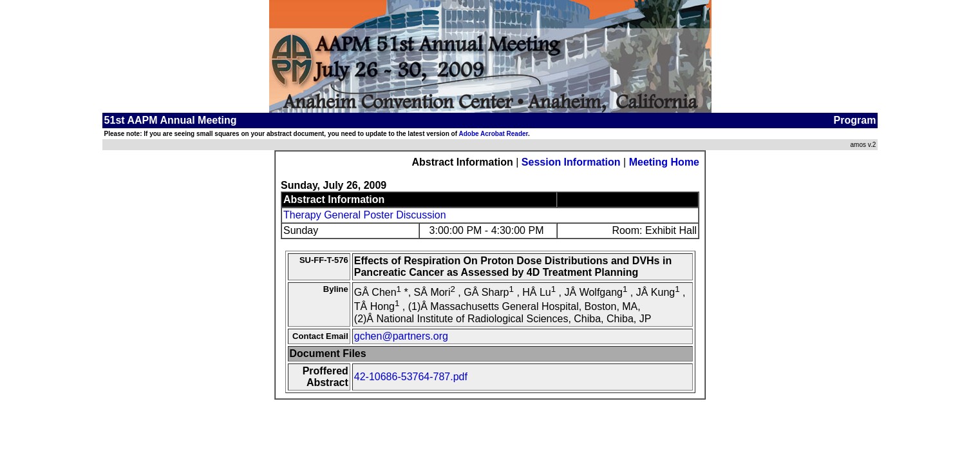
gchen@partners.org (401, 336)
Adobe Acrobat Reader (493, 134)
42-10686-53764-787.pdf (411, 377)
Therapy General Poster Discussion (365, 215)
